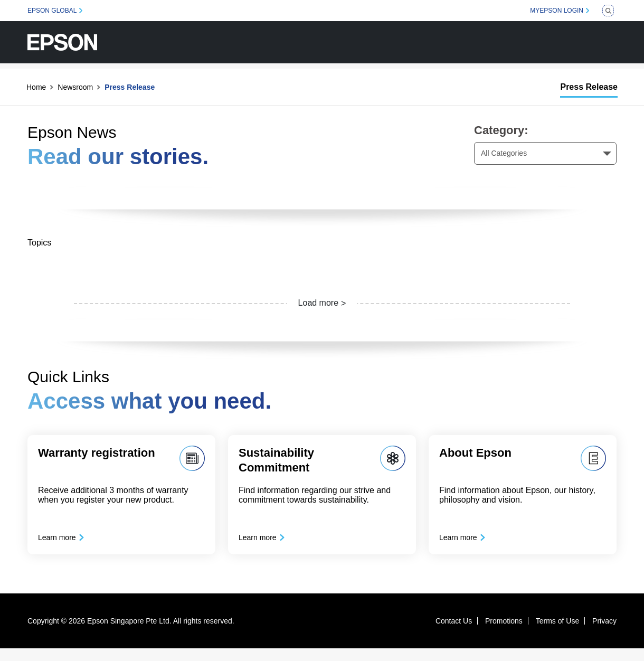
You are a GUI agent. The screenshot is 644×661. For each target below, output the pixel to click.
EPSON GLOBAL (52, 11)
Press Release (589, 87)
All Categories (504, 153)
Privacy (604, 634)
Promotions (504, 634)
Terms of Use (557, 634)
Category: (501, 130)
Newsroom (75, 87)
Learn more (63, 544)
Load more (319, 303)
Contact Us (454, 634)
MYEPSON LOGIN (557, 11)
